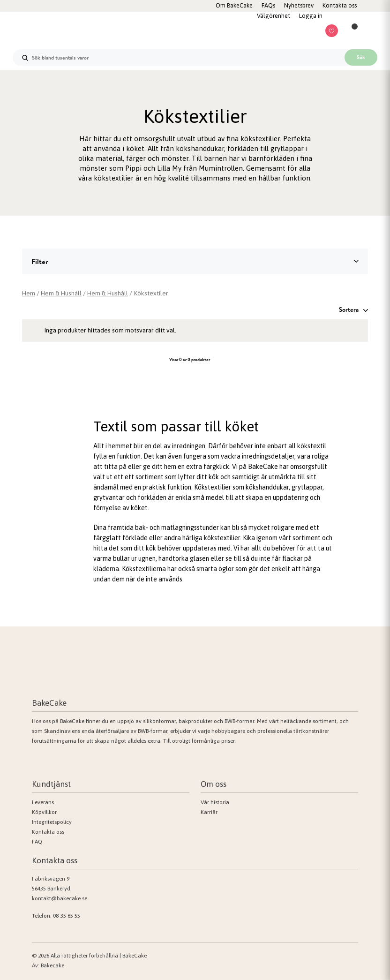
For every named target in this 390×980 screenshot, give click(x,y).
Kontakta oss (48, 832)
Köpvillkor (44, 812)
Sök (361, 57)
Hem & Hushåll (62, 293)
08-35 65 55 (67, 916)
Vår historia (215, 802)
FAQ (37, 842)
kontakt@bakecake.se (60, 898)
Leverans (43, 802)
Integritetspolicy (52, 822)
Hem (29, 293)
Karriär (209, 812)
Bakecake (52, 965)
